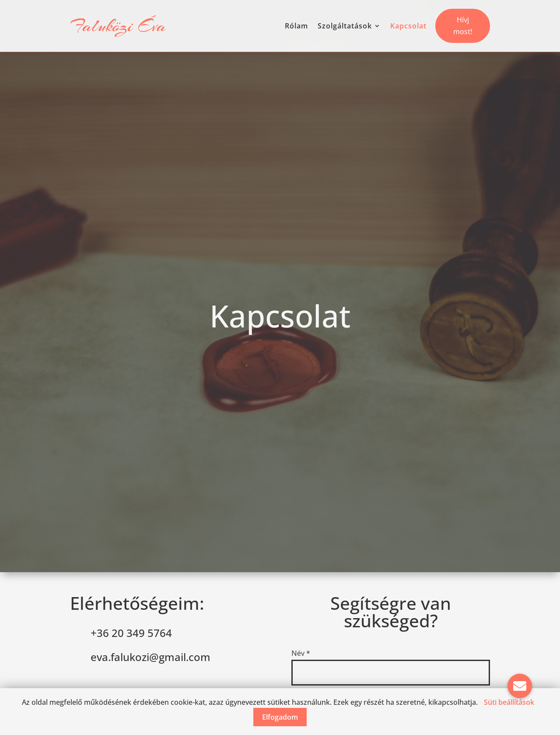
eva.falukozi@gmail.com (150, 657)
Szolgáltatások (345, 26)
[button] (520, 686)
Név (301, 653)
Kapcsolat (408, 26)
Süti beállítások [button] (509, 702)
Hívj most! (463, 26)
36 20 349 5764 (134, 633)
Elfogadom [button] (280, 717)
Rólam (296, 26)
